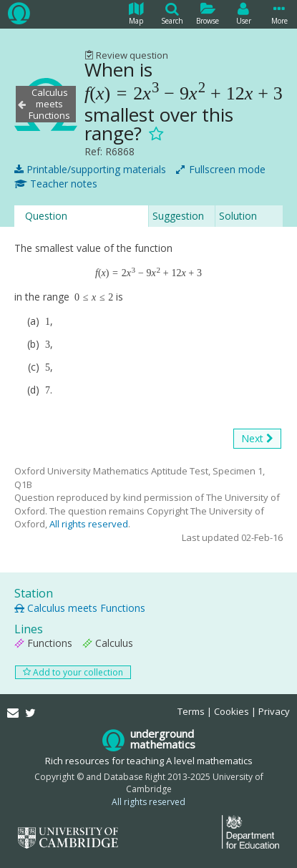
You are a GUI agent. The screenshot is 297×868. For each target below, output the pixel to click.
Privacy (274, 711)
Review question (126, 55)
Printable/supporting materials (90, 170)
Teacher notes (56, 184)
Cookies (232, 711)
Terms (191, 711)
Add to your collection (73, 672)
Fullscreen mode (221, 170)
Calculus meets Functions (80, 608)
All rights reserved (89, 524)
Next (257, 439)
